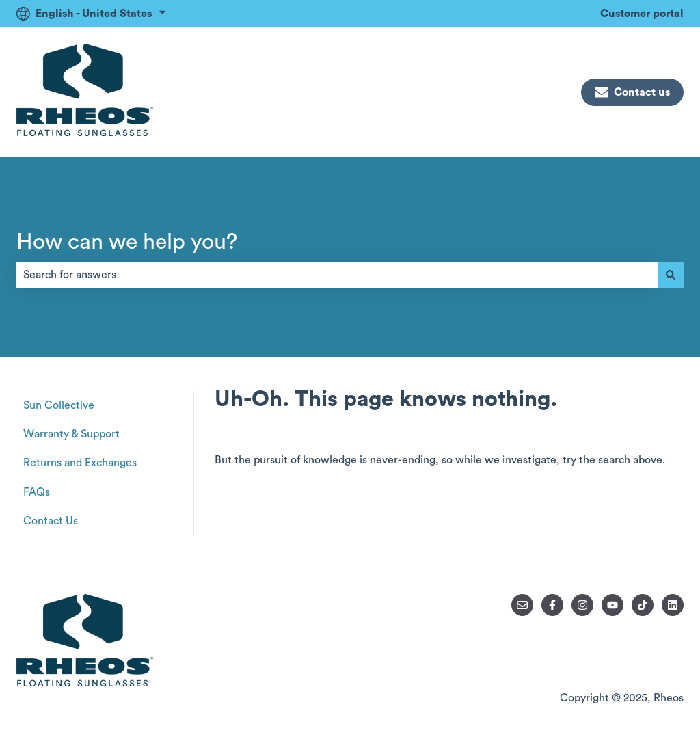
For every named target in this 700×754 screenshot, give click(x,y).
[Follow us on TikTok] (643, 605)
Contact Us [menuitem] (51, 521)
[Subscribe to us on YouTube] (612, 605)
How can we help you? (127, 242)
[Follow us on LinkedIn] (673, 605)
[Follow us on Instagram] (582, 605)
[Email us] (522, 605)
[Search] (671, 275)
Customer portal (642, 14)
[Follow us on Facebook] (552, 605)
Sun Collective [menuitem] (59, 405)
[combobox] (337, 275)
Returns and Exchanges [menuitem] (80, 463)
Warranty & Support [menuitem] (71, 434)
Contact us (632, 92)
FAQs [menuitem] (37, 492)
